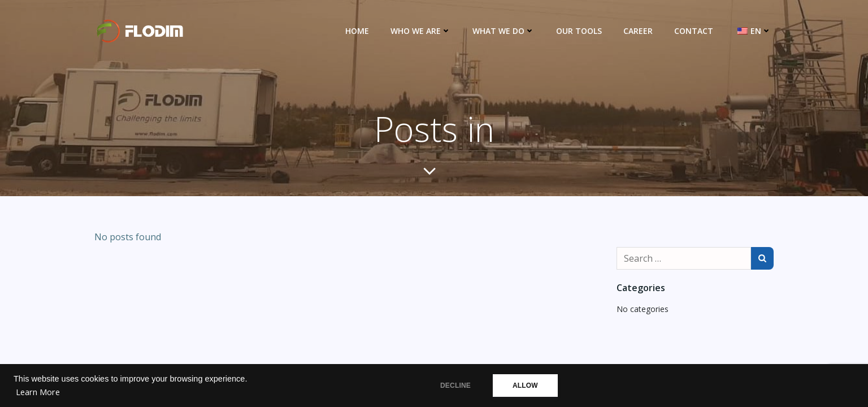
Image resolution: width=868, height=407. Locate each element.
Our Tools (579, 31)
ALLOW (525, 386)
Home (357, 31)
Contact (694, 31)
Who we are (421, 31)
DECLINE (455, 386)
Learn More (38, 392)
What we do (504, 31)
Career (638, 31)
